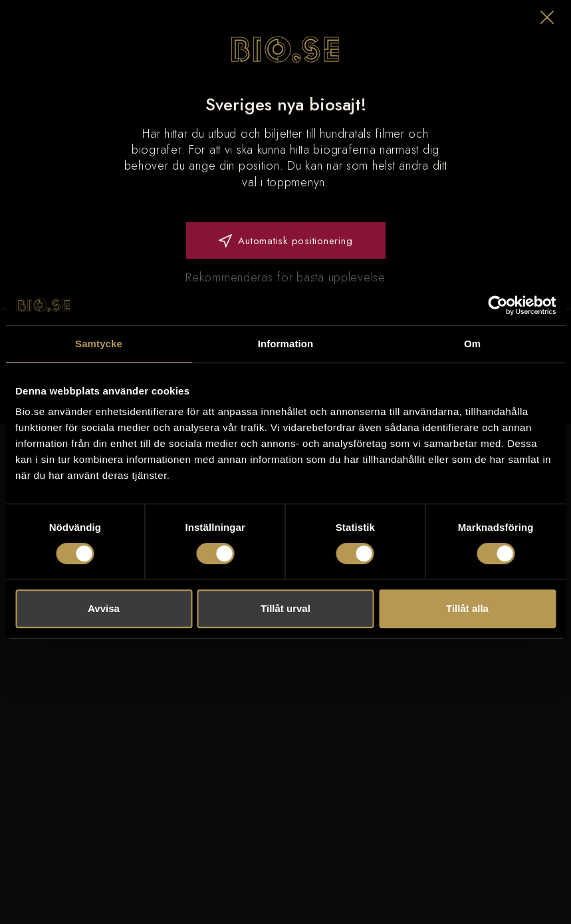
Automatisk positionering (286, 241)
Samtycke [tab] (99, 344)
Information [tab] (286, 344)
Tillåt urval (285, 608)
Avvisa (104, 608)
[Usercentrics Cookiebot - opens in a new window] (498, 305)
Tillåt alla (467, 608)
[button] (547, 17)
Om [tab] (472, 344)
